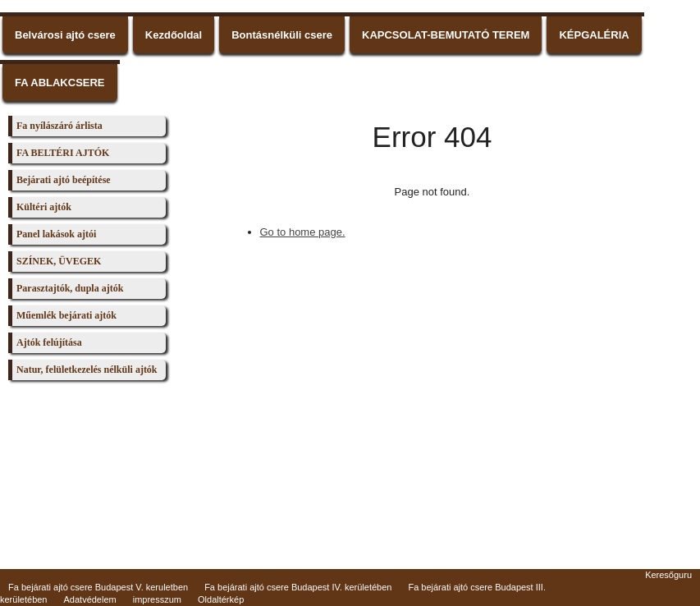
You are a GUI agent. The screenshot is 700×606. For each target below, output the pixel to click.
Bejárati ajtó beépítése (64, 180)
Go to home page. (303, 232)
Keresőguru (668, 560)
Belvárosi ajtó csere (65, 35)
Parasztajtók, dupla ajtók (70, 288)
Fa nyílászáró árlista (59, 126)
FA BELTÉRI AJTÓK (63, 153)
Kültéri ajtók (44, 207)
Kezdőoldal (174, 35)
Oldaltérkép (221, 585)
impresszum (157, 585)
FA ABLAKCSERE (60, 83)
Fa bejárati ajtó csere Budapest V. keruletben (98, 572)
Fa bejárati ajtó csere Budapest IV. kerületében (298, 572)
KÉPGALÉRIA (594, 35)
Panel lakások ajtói (56, 234)
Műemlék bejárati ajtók (66, 315)
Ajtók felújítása (49, 342)
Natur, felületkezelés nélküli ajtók (87, 370)
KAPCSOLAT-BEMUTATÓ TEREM (446, 35)
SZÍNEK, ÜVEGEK (59, 261)
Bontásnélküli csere (282, 35)
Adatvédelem (90, 585)
